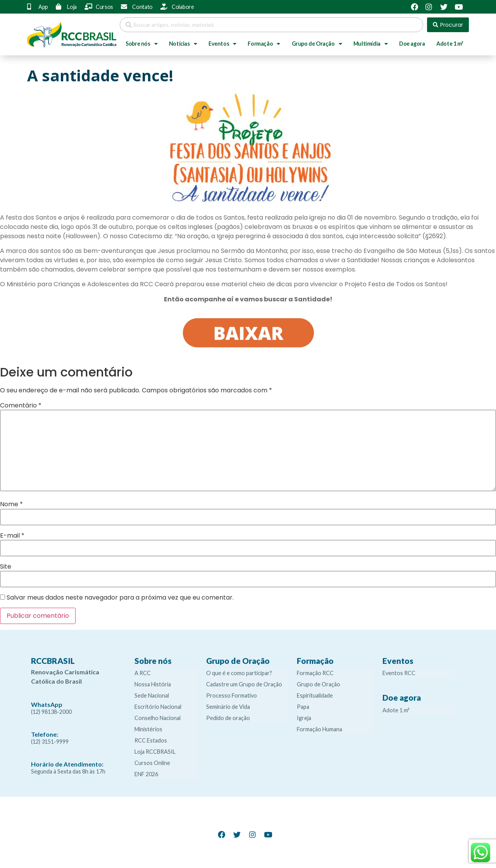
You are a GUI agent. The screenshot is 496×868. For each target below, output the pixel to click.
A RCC (143, 673)
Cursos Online (152, 763)
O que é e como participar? (239, 673)
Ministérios (148, 729)
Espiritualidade (315, 695)
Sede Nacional (152, 695)
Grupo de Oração (317, 44)
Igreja (304, 718)
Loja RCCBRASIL (155, 752)
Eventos (222, 44)
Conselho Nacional (158, 718)
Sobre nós (141, 44)
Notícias (183, 44)
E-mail (12, 536)
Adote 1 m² (450, 44)
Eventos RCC (399, 673)
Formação (264, 44)
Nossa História (153, 684)
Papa (303, 707)
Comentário (21, 406)
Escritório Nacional (158, 707)
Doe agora (412, 44)
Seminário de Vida (228, 707)
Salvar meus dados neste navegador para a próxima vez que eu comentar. (120, 598)
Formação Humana (319, 729)
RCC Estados (151, 740)
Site (6, 567)
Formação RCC (315, 673)
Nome (11, 504)
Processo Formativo (232, 695)
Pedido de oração (228, 718)
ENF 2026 (146, 774)
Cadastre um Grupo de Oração (244, 684)
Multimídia (371, 44)
